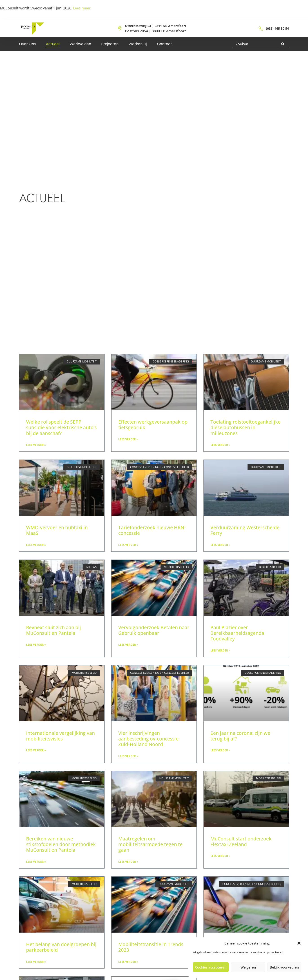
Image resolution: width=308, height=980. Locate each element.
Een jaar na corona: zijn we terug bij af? (240, 736)
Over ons (27, 44)
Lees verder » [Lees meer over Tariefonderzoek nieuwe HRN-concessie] (128, 545)
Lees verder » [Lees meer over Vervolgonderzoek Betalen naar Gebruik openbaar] (128, 645)
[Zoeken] (284, 44)
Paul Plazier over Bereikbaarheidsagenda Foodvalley (237, 633)
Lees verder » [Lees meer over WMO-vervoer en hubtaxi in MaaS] (36, 545)
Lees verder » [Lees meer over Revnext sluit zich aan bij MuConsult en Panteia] (36, 645)
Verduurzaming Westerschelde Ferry (245, 530)
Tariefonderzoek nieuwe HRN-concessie (152, 530)
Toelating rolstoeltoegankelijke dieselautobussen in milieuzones (246, 427)
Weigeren (248, 967)
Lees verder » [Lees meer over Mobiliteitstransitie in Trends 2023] (128, 962)
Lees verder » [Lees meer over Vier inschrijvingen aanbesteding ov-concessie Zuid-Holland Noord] (128, 756)
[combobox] (256, 44)
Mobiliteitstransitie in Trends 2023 (151, 947)
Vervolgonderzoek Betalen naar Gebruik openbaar (154, 630)
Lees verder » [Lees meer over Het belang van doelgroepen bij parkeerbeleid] (36, 962)
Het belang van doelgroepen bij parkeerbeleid (61, 947)
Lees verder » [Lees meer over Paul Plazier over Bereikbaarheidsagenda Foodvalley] (220, 650)
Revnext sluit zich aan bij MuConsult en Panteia (54, 630)
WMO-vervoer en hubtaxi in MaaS (57, 530)
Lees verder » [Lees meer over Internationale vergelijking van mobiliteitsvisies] (36, 750)
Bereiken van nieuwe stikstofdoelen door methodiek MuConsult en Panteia (61, 844)
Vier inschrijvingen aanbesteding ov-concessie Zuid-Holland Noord (148, 739)
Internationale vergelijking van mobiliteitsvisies (60, 736)
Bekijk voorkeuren (284, 967)
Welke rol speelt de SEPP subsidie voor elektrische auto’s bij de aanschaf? (61, 427)
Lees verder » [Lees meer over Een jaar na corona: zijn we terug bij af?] (220, 750)
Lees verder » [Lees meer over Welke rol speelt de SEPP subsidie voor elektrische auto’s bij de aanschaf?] (36, 445)
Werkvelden (80, 44)
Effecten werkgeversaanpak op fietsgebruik (153, 425)
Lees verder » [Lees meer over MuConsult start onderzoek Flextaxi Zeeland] (220, 856)
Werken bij (138, 44)
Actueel (53, 44)
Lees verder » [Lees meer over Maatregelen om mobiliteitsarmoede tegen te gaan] (128, 862)
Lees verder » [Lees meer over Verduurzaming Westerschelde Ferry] (220, 545)
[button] (299, 943)
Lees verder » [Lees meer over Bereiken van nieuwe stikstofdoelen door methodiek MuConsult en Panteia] (36, 862)
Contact (165, 44)
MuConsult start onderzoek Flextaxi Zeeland (241, 841)
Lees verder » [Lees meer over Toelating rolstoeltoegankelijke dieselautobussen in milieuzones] (220, 445)
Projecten (110, 44)
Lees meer (82, 8)
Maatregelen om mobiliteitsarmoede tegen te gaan (150, 844)
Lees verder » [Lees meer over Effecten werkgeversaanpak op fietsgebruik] (128, 439)
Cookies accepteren (211, 967)
